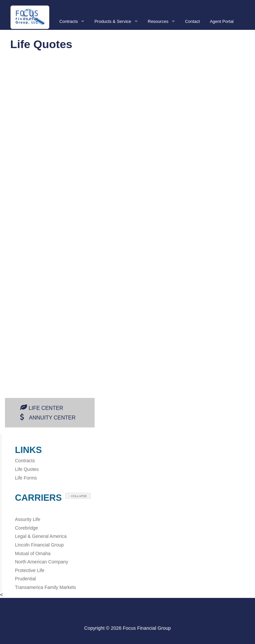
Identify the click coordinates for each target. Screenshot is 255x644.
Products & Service (113, 21)
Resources (158, 21)
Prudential (25, 579)
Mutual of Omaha (33, 553)
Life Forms (26, 478)
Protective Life (30, 570)
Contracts (69, 21)
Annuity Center (52, 418)
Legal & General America (41, 536)
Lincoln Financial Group (39, 545)
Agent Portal (222, 21)
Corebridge (26, 528)
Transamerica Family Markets (45, 587)
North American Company (42, 562)
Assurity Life (28, 519)
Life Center (46, 408)
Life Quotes (27, 469)
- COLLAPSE (78, 496)
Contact (192, 21)
